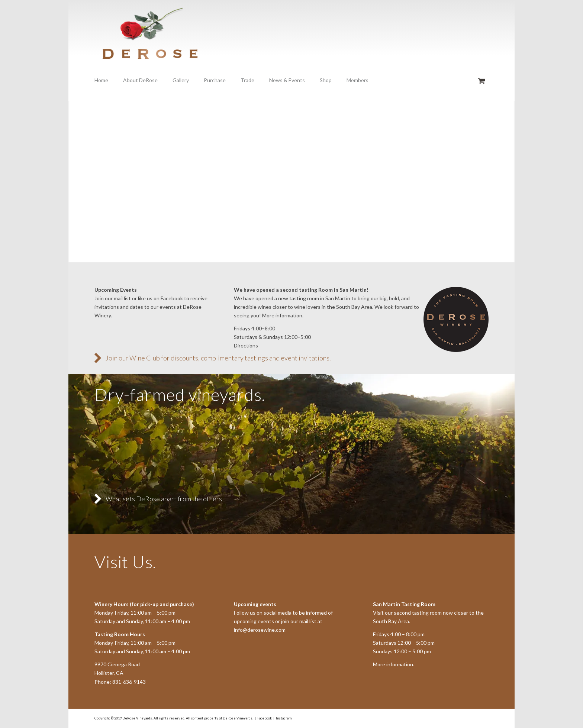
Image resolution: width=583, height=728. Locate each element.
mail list (122, 298)
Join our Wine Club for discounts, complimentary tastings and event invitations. (218, 358)
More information (393, 664)
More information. (283, 315)
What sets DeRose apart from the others (164, 499)
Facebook (172, 298)
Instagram (284, 718)
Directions (246, 345)
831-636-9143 (129, 682)
